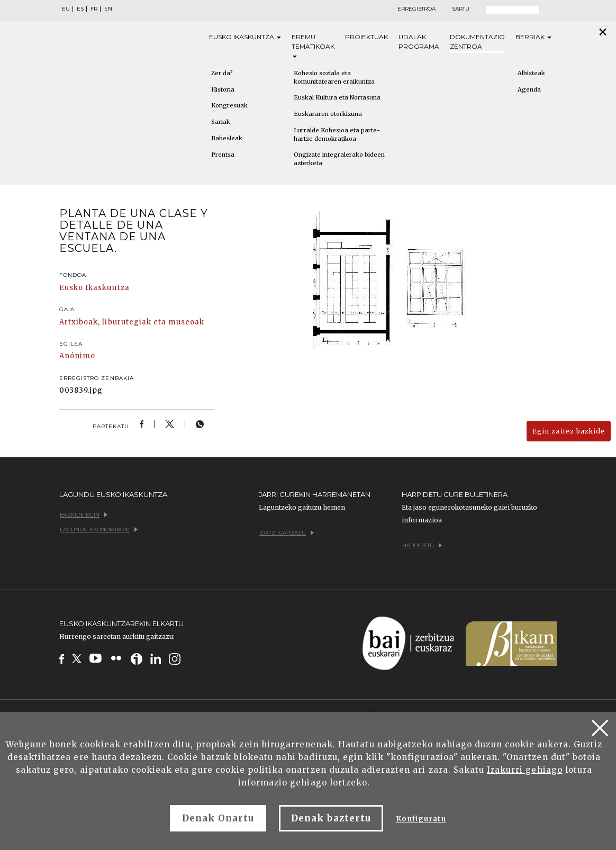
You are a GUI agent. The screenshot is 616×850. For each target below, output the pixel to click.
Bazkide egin (84, 515)
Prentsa (223, 155)
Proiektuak (366, 37)
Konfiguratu (421, 819)
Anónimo (77, 356)
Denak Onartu (218, 818)
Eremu (313, 45)
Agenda (529, 89)
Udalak (419, 42)
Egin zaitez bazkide (569, 431)
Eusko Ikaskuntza (94, 288)
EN (108, 9)
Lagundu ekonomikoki (99, 530)
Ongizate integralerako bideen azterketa (339, 159)
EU (66, 9)
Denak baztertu (331, 818)
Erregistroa (416, 9)
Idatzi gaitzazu (287, 533)
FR (94, 9)
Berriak (533, 37)
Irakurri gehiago (525, 770)
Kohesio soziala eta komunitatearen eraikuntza (334, 77)
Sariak (221, 122)
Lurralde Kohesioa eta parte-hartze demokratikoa (337, 134)
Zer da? (222, 73)
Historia (223, 89)
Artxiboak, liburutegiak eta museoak (132, 322)
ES (80, 9)
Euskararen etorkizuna (328, 114)
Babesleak (227, 138)
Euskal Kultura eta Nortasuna (337, 97)
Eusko (245, 37)
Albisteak (531, 73)
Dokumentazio (477, 42)
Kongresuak (229, 105)
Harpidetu (422, 545)
